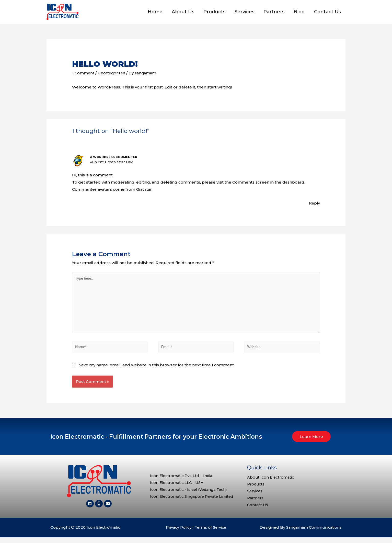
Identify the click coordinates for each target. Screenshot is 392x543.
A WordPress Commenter (114, 160)
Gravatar (145, 192)
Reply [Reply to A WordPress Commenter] (314, 206)
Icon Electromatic (104, 533)
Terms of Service (211, 533)
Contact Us (327, 14)
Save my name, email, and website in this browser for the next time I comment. (157, 370)
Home (155, 14)
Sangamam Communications (313, 533)
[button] (311, 442)
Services (244, 14)
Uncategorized (113, 76)
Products (214, 14)
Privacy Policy (178, 533)
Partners (274, 14)
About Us (183, 14)
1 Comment (83, 76)
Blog (299, 14)
